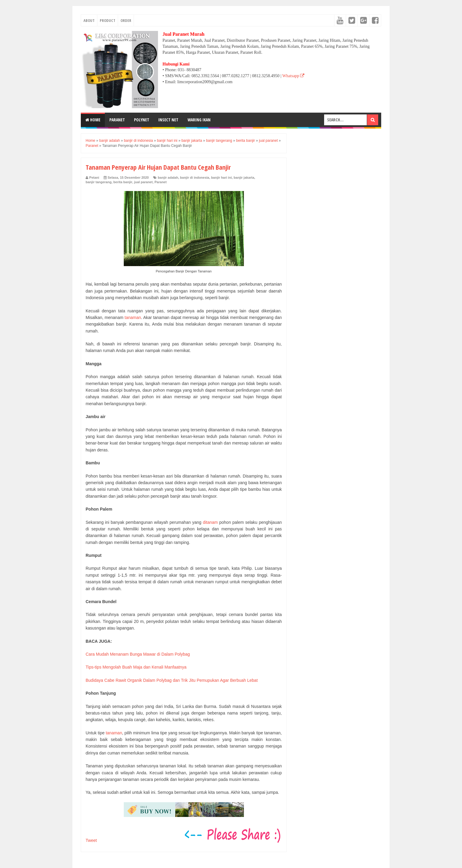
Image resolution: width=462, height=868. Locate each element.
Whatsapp (293, 76)
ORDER (126, 20)
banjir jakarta (244, 178)
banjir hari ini (222, 178)
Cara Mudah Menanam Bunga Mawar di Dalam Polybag (138, 654)
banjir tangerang (99, 182)
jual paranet (143, 182)
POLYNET (142, 120)
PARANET (117, 120)
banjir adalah (168, 178)
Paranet (160, 182)
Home (93, 120)
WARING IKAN (199, 120)
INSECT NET (168, 120)
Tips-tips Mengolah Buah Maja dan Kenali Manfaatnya (136, 667)
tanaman (133, 317)
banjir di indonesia (195, 178)
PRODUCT (108, 20)
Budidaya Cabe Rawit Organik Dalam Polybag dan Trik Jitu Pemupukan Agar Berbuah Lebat (172, 680)
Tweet (91, 840)
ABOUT (89, 20)
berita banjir (123, 182)
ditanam (210, 522)
